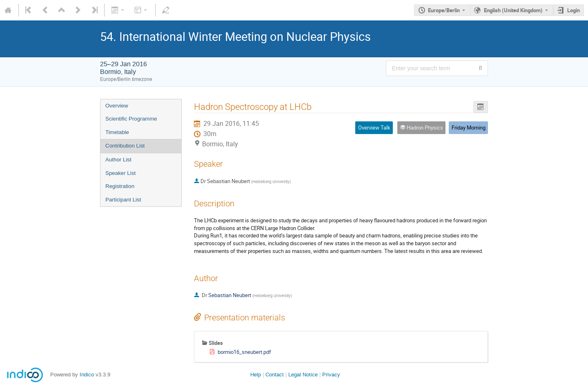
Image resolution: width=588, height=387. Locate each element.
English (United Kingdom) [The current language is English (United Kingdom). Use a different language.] (513, 10)
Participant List (123, 200)
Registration (120, 186)
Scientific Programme (131, 119)
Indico (87, 375)
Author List (118, 160)
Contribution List (125, 146)
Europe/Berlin (444, 10)
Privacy (331, 375)
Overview (117, 106)
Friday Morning (469, 128)
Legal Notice (303, 375)
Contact (275, 375)
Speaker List (120, 173)
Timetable (117, 132)
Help (256, 375)
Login (574, 10)
